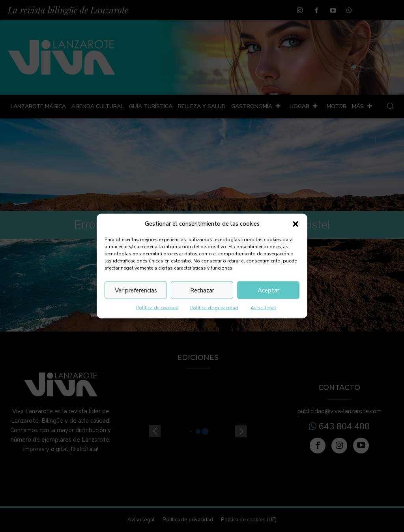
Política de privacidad (214, 308)
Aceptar (268, 290)
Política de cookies (157, 308)
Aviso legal (263, 308)
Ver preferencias (136, 290)
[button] (296, 224)
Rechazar (202, 290)
